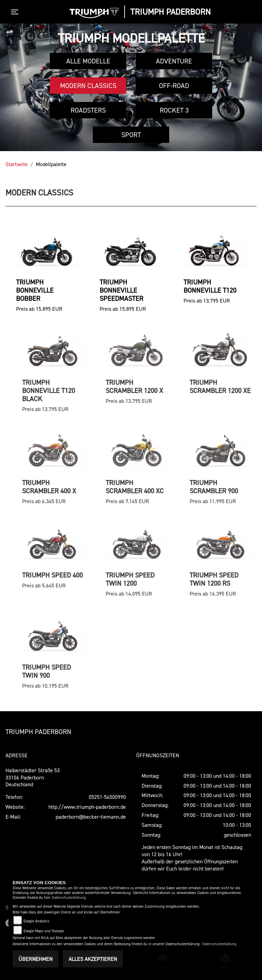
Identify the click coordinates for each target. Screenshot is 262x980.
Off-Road (174, 86)
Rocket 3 (174, 110)
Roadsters (88, 110)
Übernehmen (35, 959)
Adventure (174, 61)
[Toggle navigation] (16, 12)
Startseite (17, 164)
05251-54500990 (107, 797)
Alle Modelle (88, 61)
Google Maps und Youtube (44, 931)
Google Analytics (36, 921)
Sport (131, 135)
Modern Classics (88, 86)
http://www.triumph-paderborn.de (87, 807)
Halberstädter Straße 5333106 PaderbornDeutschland (33, 777)
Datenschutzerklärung (69, 898)
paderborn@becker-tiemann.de (91, 817)
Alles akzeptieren (93, 959)
